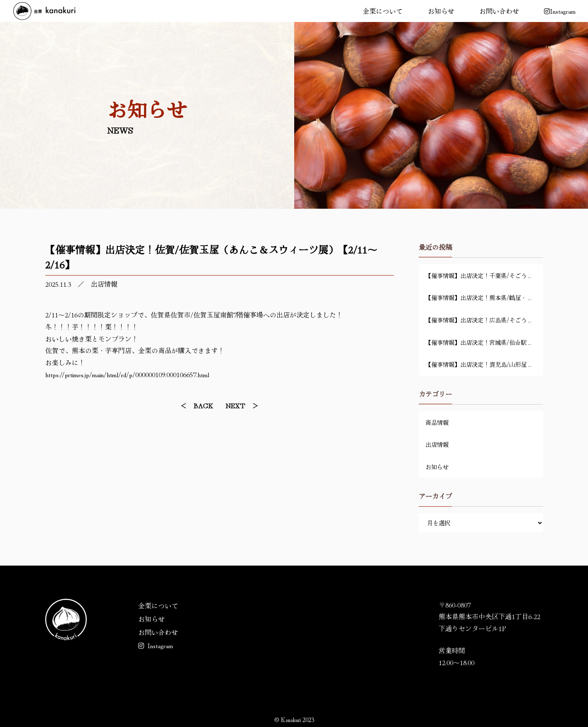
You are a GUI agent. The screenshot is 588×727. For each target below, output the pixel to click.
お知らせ (441, 11)
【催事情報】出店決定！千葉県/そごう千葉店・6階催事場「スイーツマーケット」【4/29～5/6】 (484, 275)
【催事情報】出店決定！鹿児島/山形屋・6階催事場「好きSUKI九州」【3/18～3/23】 (484, 364)
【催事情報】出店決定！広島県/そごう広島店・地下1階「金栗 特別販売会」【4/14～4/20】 (484, 320)
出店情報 (104, 284)
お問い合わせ (499, 11)
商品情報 (437, 422)
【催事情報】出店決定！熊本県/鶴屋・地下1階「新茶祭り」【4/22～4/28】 (484, 297)
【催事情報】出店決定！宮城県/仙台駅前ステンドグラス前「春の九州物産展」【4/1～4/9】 (484, 342)
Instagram (156, 645)
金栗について (383, 11)
